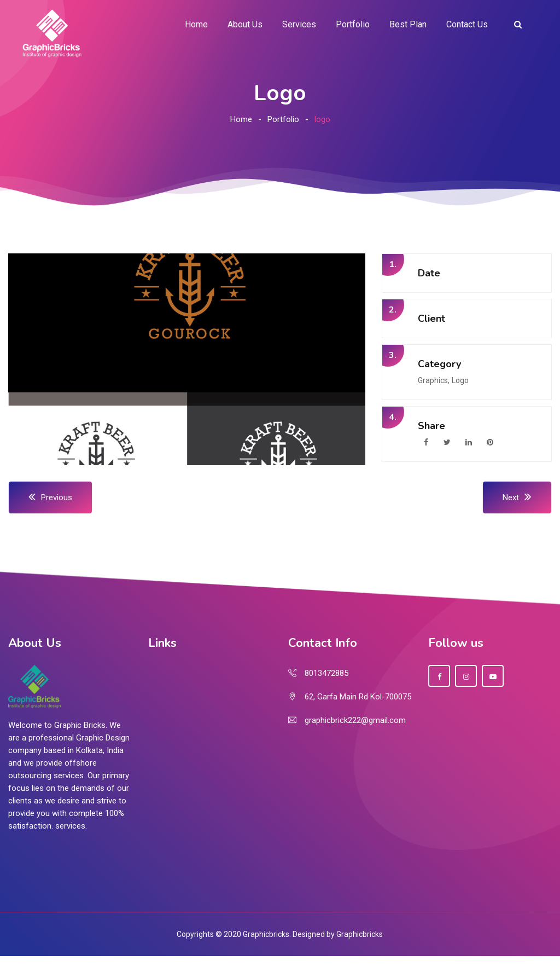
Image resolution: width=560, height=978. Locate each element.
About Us (245, 24)
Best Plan (408, 24)
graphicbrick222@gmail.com (355, 720)
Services (299, 24)
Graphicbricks (360, 934)
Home (196, 24)
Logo (460, 380)
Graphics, (434, 380)
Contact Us (467, 24)
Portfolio (353, 24)
